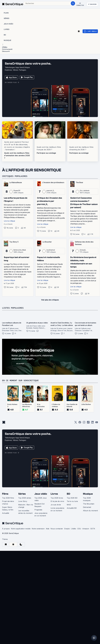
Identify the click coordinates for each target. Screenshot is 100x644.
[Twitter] (76, 423)
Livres (54, 494)
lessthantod (51, 250)
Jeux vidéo (41, 494)
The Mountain (89, 504)
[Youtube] (97, 423)
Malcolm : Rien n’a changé (26, 506)
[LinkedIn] (92, 423)
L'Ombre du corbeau (56, 405)
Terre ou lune (72, 501)
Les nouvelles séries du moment (25, 512)
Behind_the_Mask (20, 250)
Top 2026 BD (72, 498)
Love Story (23, 501)
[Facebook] (80, 423)
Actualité (6, 513)
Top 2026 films (8, 498)
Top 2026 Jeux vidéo (41, 499)
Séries (22, 494)
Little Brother (86, 404)
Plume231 (17, 191)
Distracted (87, 507)
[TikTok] (88, 423)
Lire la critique (9, 221)
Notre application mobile (21, 529)
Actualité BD (72, 508)
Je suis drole (56, 505)
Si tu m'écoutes (41, 405)
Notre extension (38, 529)
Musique (88, 494)
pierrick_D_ (50, 191)
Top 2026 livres (57, 498)
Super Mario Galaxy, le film (8, 508)
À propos (6, 529)
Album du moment (90, 511)
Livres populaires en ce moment (57, 509)
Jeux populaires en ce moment (41, 514)
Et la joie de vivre (57, 501)
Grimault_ (83, 250)
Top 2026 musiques (87, 499)
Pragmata (38, 510)
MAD (69, 505)
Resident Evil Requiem (39, 505)
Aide (48, 529)
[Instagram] (84, 423)
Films (5, 494)
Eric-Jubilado (85, 191)
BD (68, 494)
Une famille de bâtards (72, 405)
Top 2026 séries (25, 498)
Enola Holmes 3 (12, 405)
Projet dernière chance (8, 503)
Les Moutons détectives (27, 405)
